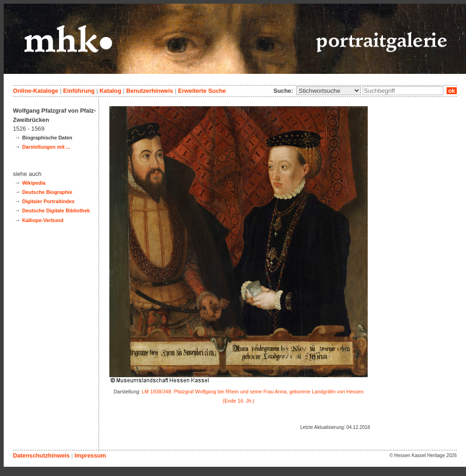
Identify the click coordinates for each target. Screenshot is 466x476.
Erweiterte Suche (202, 91)
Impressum (90, 455)
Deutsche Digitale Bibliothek (56, 211)
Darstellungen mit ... (46, 147)
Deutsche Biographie (47, 192)
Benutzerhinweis (149, 91)
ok (452, 91)
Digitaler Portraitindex (48, 201)
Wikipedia (34, 183)
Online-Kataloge (36, 91)
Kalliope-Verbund (43, 220)
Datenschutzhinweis (41, 455)
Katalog (111, 91)
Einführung (79, 91)
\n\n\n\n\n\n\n (329, 91)
